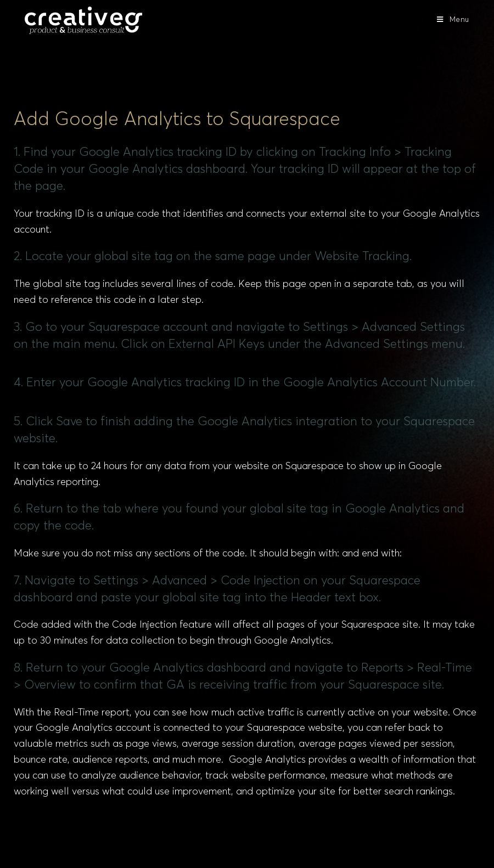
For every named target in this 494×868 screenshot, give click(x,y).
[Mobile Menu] (453, 20)
